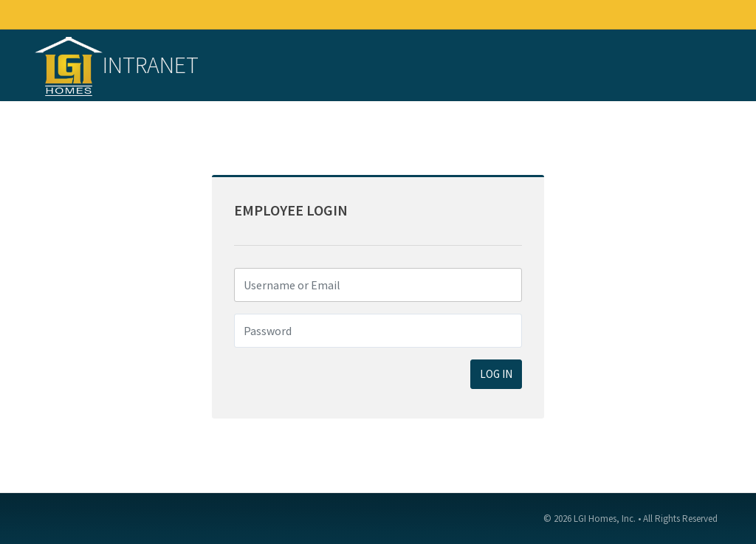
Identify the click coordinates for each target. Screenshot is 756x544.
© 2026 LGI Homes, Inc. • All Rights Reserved (630, 519)
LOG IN (496, 374)
